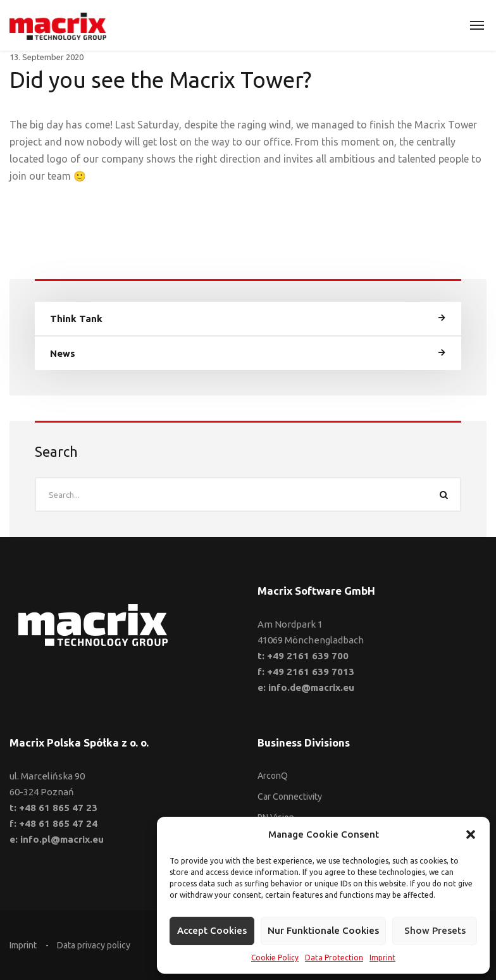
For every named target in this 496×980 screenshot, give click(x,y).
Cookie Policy (275, 958)
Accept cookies (212, 930)
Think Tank (76, 319)
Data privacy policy (94, 945)
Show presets (435, 930)
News (63, 353)
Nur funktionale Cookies (323, 930)
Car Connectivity (290, 797)
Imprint (382, 958)
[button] (471, 834)
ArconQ (273, 776)
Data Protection (334, 958)
